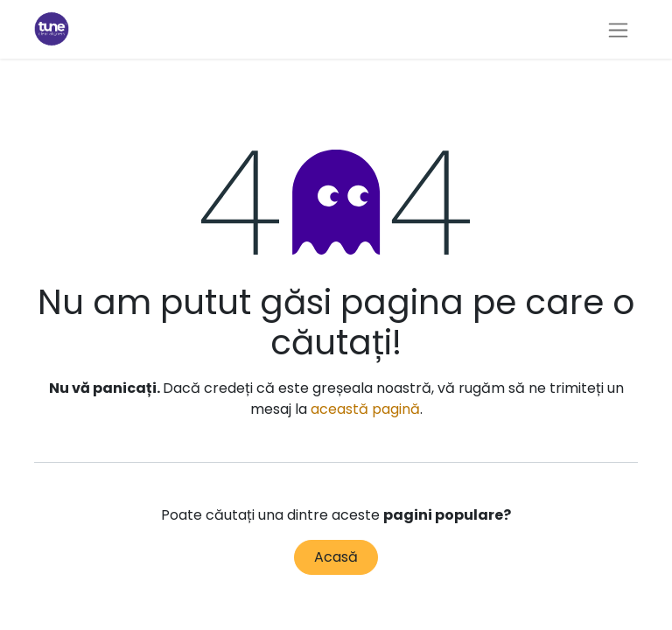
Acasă (336, 557)
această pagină (365, 409)
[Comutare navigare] (618, 29)
